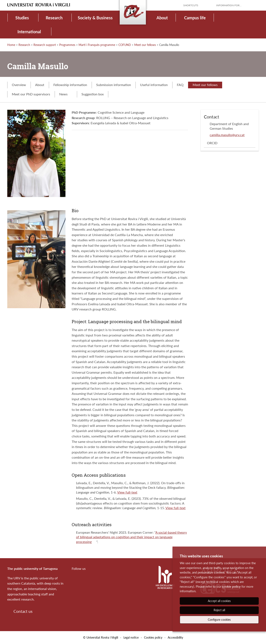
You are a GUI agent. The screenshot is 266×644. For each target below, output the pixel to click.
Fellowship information (70, 85)
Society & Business (95, 18)
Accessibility (175, 637)
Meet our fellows (145, 45)
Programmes (67, 45)
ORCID (212, 143)
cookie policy (231, 586)
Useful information (154, 85)
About (162, 18)
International (29, 32)
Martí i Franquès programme (97, 45)
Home (11, 45)
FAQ (180, 85)
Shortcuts (191, 5)
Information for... (229, 5)
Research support (45, 45)
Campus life (195, 18)
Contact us (23, 611)
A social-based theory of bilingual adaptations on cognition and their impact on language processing (131, 537)
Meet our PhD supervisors (31, 94)
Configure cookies (219, 620)
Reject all (219, 610)
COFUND (125, 45)
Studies (22, 18)
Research (54, 18)
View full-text (127, 492)
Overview (19, 85)
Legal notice (131, 637)
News (66, 94)
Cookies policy (153, 637)
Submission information (114, 85)
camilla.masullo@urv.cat (227, 135)
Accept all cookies (219, 601)
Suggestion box (93, 94)
